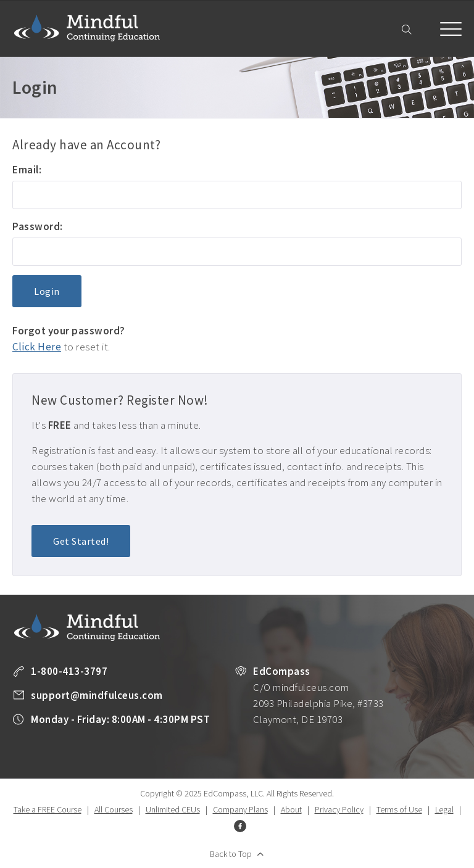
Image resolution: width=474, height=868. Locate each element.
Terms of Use (399, 809)
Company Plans (240, 809)
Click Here (37, 347)
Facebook (240, 826)
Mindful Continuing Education (87, 28)
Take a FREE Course (48, 809)
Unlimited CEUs (173, 809)
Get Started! (81, 541)
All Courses (114, 809)
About (291, 809)
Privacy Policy (339, 809)
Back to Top (231, 854)
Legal (444, 809)
